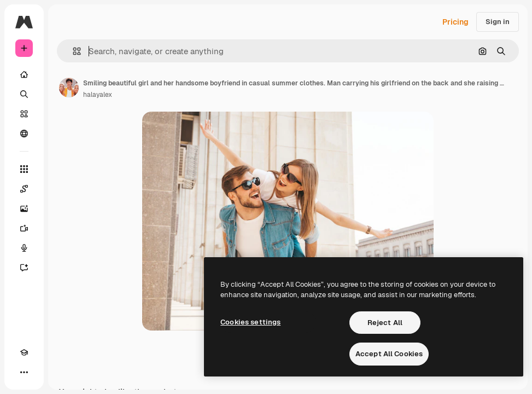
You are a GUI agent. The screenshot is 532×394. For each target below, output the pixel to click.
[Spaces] (24, 189)
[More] (24, 372)
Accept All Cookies (389, 354)
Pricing (455, 22)
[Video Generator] (24, 228)
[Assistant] (24, 268)
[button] (72, 51)
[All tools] (24, 169)
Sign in (498, 22)
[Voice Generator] (24, 248)
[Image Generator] (24, 208)
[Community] (24, 134)
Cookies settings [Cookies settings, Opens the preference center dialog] (250, 322)
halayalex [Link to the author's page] (98, 95)
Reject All (385, 323)
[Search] (24, 94)
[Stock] (24, 114)
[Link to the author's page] (69, 88)
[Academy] (24, 352)
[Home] (24, 74)
